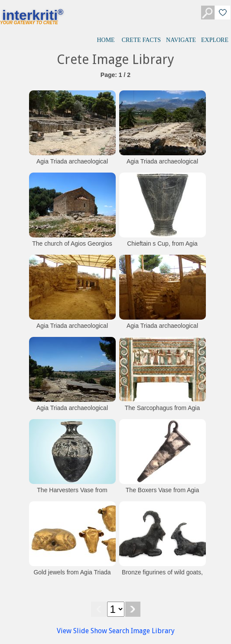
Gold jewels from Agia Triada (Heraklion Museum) (72, 577)
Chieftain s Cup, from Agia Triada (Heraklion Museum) (162, 248)
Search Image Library (142, 631)
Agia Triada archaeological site (72, 166)
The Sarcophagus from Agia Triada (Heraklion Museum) (163, 412)
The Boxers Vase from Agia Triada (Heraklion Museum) (162, 494)
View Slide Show (82, 631)
